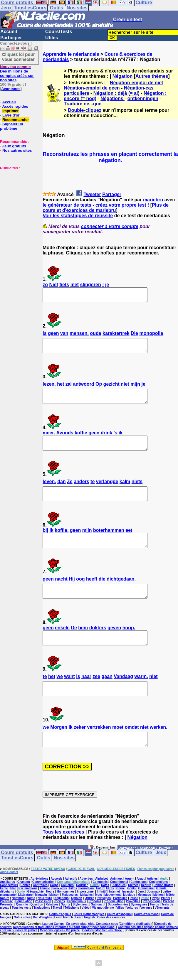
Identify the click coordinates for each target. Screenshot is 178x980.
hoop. (129, 646)
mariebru (153, 200)
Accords (56, 905)
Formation (87, 915)
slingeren (91, 285)
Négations (112, 98)
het (61, 389)
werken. (159, 751)
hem (83, 646)
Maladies (86, 921)
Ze (70, 492)
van (64, 336)
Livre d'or (11, 115)
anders (81, 492)
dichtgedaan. (121, 595)
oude (95, 336)
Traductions (42, 934)
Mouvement (112, 921)
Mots (99, 921)
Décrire (146, 911)
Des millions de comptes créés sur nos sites (17, 73)
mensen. (79, 336)
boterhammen (109, 543)
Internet (114, 918)
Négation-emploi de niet (136, 83)
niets (137, 492)
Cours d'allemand (146, 941)
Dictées (133, 911)
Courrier (82, 911)
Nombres (18, 924)
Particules (120, 924)
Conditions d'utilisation (136, 950)
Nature (5, 924)
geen (53, 336)
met (75, 285)
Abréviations (40, 905)
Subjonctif (98, 931)
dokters (98, 646)
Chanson (24, 908)
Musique (129, 921)
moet (118, 751)
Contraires (40, 911)
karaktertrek (116, 336)
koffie (81, 441)
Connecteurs (9, 911)
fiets (64, 285)
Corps (54, 911)
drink (106, 441)
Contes (25, 911)
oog (80, 595)
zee (96, 698)
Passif (134, 924)
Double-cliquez (85, 110)
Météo (170, 921)
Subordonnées (118, 931)
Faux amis (60, 915)
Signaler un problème (12, 126)
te (93, 492)
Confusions (138, 908)
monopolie (151, 336)
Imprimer (11, 111)
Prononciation (114, 928)
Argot (141, 905)
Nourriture (45, 924)
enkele (62, 646)
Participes (104, 924)
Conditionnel (119, 908)
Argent (130, 905)
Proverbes (133, 928)
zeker (80, 751)
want (69, 698)
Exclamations (28, 915)
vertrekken (99, 751)
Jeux (6, 8)
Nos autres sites (17, 150)
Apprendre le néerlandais (71, 54)
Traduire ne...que (83, 104)
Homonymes (66, 918)
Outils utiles (22, 944)
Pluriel (166, 924)
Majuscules (70, 921)
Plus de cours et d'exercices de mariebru (106, 208)
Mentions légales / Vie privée (60, 957)
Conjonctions (159, 908)
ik (121, 441)
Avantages (11, 89)
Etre (13, 915)
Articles (152, 905)
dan (61, 492)
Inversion (129, 918)
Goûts (131, 915)
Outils (57, 8)
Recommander (16, 120)
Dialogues (119, 911)
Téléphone (72, 934)
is (44, 336)
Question (37, 931)
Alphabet (101, 905)
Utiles (52, 38)
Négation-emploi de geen (92, 88)
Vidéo (86, 934)
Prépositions (152, 928)
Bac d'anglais (42, 944)
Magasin (41, 921)
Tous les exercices (63, 858)
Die (134, 336)
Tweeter (92, 194)
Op (99, 389)
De (74, 646)
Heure (50, 918)
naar (86, 698)
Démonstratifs (163, 911)
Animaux (116, 905)
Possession (43, 928)
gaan (107, 698)
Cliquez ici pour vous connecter (19, 57)
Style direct (80, 931)
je (107, 285)
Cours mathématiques (89, 941)
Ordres (89, 924)
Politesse (6, 928)
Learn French (64, 944)
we (59, 698)
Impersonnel (86, 918)
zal (69, 389)
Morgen (59, 751)
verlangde (107, 492)
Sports (66, 931)
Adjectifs (71, 905)
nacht (61, 595)
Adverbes (86, 905)
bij (45, 543)
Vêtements (162, 934)
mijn (135, 389)
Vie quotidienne (103, 934)
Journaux (153, 918)
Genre (121, 915)
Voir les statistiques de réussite (78, 216)
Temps (155, 931)
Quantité (22, 931)
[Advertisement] (18, 200)
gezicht (111, 389)
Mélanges (144, 921)
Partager (112, 194)
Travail (57, 934)
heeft (92, 595)
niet (125, 389)
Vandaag (123, 698)
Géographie (36, 918)
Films (73, 915)
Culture (144, 879)
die (102, 595)
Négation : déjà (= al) (116, 93)
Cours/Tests (59, 32)
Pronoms (95, 928)
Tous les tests (21, 934)
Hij (72, 595)
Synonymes (139, 931)
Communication (43, 908)
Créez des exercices (111, 944)
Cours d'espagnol (119, 941)
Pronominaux (77, 928)
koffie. (62, 543)
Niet (54, 285)
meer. (49, 441)
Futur (100, 915)
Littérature (25, 921)
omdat (132, 751)
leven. (49, 492)
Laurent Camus (53, 950)
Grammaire (146, 915)
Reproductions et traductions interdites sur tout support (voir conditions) (64, 953)
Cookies (88, 957)
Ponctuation (24, 928)
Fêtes (110, 915)
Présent (168, 928)
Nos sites (77, 8)
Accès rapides (15, 106)
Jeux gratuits (14, 146)
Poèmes (59, 928)
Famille (45, 915)
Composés (100, 908)
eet (129, 543)
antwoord (84, 389)
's (116, 441)
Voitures (132, 934)
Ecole (4, 915)
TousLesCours (30, 8)
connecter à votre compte (110, 226)
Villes (120, 934)
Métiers (158, 921)
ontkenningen (143, 98)
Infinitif (102, 918)
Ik (51, 543)
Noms (31, 924)
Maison (54, 921)
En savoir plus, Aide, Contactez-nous (92, 950)
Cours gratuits (17, 879)
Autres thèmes (152, 76)
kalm (125, 492)
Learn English (85, 944)
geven (114, 646)
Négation (122, 76)
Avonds (65, 441)
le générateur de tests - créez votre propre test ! (96, 205)
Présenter (7, 931)
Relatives (52, 931)
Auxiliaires (7, 908)
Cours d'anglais (60, 941)
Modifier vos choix (108, 957)
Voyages (146, 934)
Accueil (9, 32)
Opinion (77, 924)
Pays (155, 924)
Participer (11, 38)
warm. (141, 698)
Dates (105, 911)
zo (45, 285)
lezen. (49, 389)
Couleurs (67, 911)
